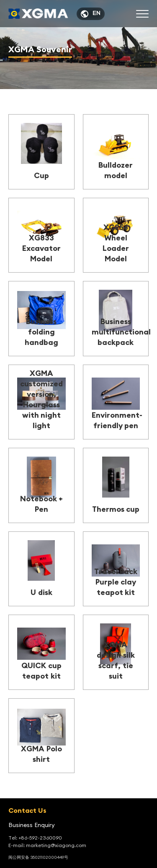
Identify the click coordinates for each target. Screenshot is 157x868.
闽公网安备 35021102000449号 (38, 857)
